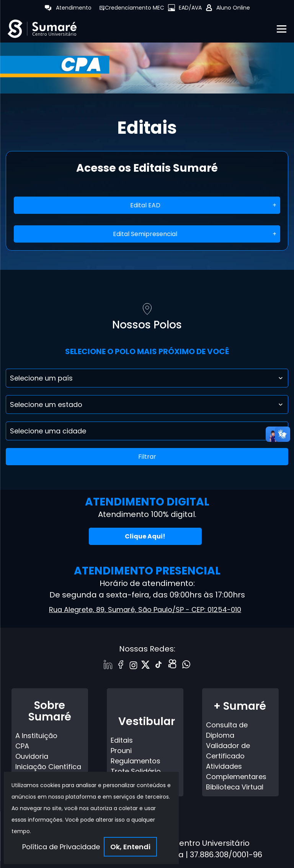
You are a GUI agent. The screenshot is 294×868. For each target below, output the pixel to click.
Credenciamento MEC (135, 8)
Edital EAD (145, 205)
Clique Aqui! (145, 536)
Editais (122, 740)
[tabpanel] (147, 66)
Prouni (121, 751)
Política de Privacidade (61, 847)
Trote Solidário (136, 771)
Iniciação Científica (48, 767)
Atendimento (74, 8)
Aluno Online (233, 8)
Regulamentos (136, 761)
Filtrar (147, 457)
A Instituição (36, 736)
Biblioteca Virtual (235, 787)
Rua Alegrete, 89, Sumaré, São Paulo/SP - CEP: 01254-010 (145, 610)
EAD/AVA (190, 8)
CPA (22, 746)
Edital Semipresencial (145, 234)
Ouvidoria (32, 756)
